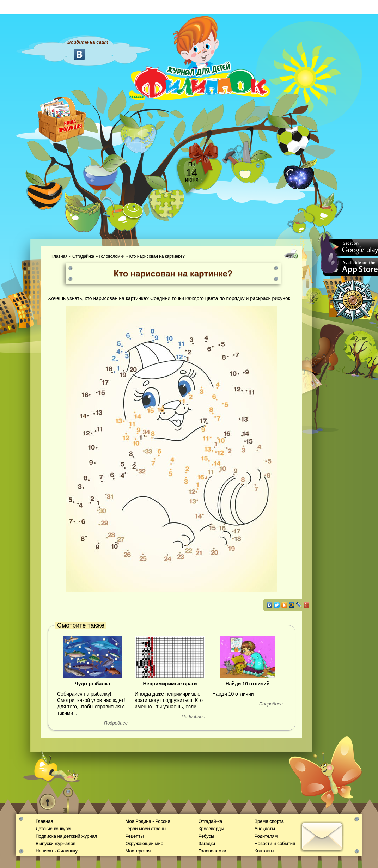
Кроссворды (211, 829)
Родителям (266, 836)
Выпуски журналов (56, 843)
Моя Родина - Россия (148, 821)
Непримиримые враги (170, 684)
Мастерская (138, 851)
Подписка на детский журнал (66, 836)
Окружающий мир (144, 843)
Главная (60, 256)
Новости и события (275, 843)
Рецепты (134, 836)
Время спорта (269, 821)
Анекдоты (265, 829)
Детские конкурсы (54, 829)
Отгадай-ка (83, 256)
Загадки (207, 843)
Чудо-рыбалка (92, 684)
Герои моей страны (146, 829)
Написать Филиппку (57, 851)
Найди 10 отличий (247, 684)
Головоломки (112, 256)
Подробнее (116, 723)
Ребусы (206, 836)
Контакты (264, 851)
